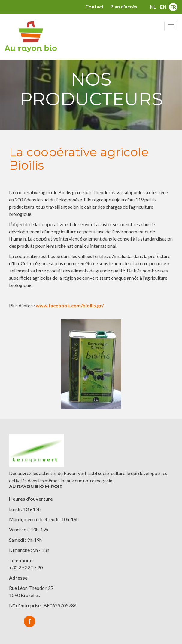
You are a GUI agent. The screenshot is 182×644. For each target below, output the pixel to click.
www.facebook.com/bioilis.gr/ (70, 305)
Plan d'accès (124, 6)
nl (153, 7)
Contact (94, 6)
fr (173, 7)
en (163, 7)
